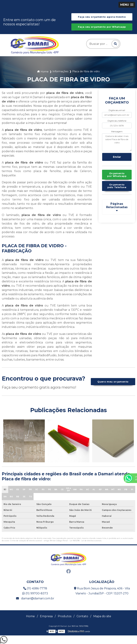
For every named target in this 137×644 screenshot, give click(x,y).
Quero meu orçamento (113, 382)
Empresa (46, 616)
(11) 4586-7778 (35, 588)
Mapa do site (102, 616)
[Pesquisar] (115, 44)
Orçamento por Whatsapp (117, 175)
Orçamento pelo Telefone (117, 186)
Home (30, 616)
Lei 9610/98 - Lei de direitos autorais (86, 541)
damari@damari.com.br (35, 598)
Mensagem (117, 131)
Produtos (65, 616)
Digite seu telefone (117, 121)
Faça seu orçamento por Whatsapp (102, 27)
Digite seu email (117, 110)
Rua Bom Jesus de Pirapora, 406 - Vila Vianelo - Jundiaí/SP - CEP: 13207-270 (102, 591)
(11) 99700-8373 (35, 593)
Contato (82, 616)
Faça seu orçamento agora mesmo (102, 17)
